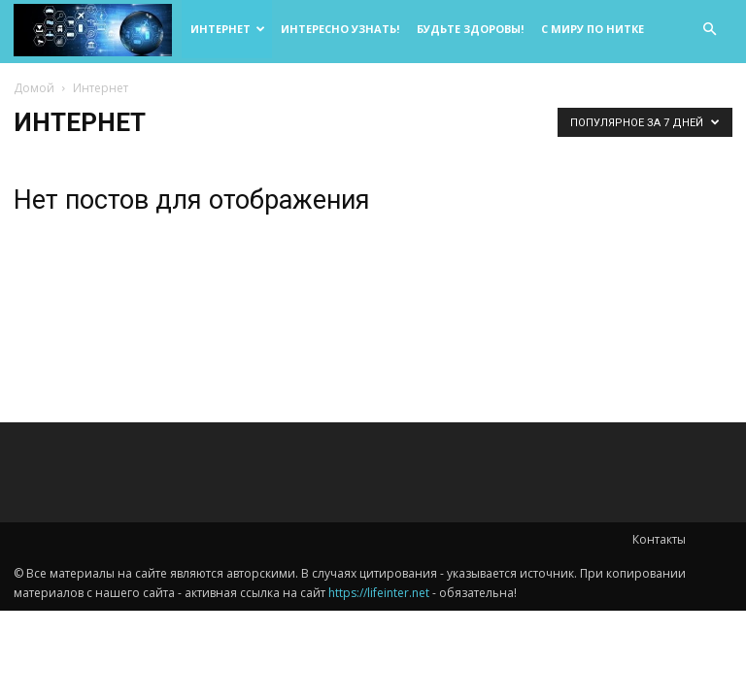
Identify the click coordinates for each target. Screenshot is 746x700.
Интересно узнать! (340, 29)
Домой (34, 88)
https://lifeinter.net (379, 593)
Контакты (659, 539)
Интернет (228, 29)
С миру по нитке (593, 29)
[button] (709, 30)
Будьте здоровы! (470, 29)
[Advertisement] (622, 250)
